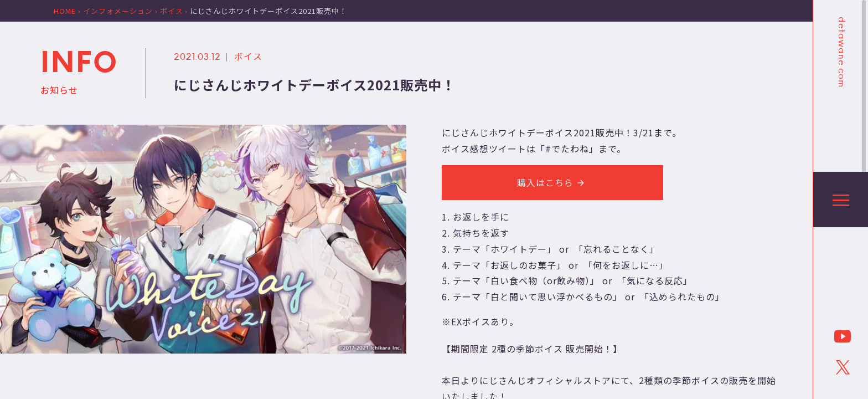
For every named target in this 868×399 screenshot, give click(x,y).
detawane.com (841, 52)
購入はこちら (552, 182)
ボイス (248, 56)
